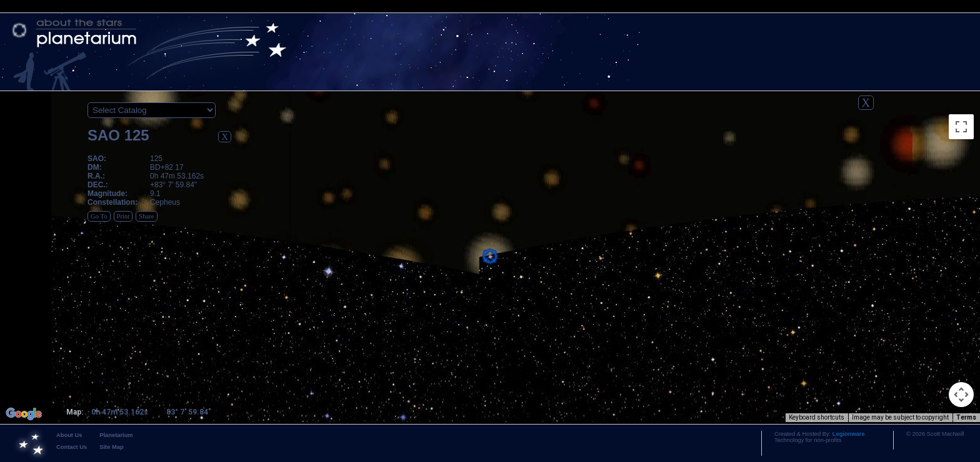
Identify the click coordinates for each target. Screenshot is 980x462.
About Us (69, 435)
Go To (99, 216)
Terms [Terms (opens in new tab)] (966, 417)
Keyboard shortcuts (817, 417)
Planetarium (116, 435)
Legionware (849, 434)
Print (123, 216)
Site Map (111, 447)
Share (146, 216)
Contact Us (72, 447)
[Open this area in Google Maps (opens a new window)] (24, 414)
